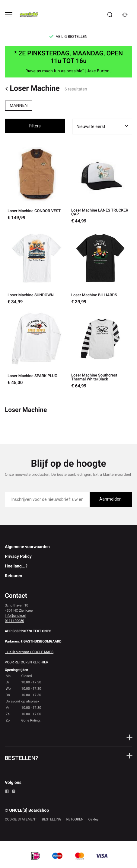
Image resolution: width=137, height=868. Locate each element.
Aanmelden (110, 499)
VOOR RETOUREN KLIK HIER (26, 662)
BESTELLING (52, 819)
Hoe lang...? (16, 566)
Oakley (94, 819)
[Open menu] (9, 15)
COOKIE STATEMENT (21, 819)
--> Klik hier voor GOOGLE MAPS (29, 652)
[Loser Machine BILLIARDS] (100, 266)
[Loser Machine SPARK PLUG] (37, 349)
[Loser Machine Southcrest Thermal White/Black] (100, 349)
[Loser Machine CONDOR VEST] (37, 184)
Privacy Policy (18, 557)
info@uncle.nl (15, 616)
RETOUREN (75, 819)
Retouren (13, 576)
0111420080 (14, 621)
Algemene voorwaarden (27, 547)
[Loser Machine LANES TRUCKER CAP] (100, 184)
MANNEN (19, 106)
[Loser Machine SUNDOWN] (37, 266)
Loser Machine (32, 89)
